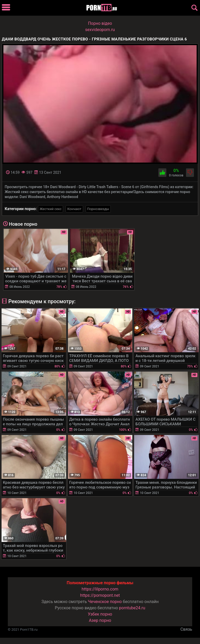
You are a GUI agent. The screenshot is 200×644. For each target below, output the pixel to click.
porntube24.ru (132, 608)
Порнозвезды (98, 209)
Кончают (74, 209)
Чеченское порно (105, 602)
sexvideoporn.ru (100, 30)
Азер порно (100, 620)
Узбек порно (100, 614)
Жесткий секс (51, 209)
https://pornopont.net (100, 595)
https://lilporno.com (100, 589)
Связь (186, 629)
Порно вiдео (100, 23)
